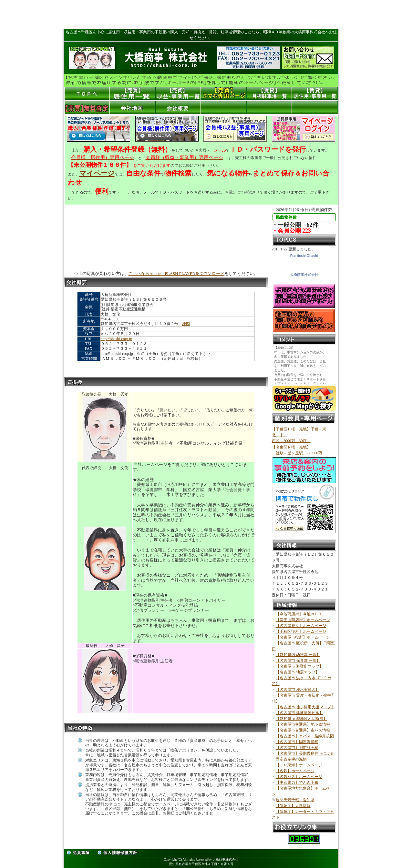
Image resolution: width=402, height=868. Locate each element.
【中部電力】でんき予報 (297, 782)
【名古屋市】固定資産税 (297, 742)
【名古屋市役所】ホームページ (303, 637)
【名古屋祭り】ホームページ (301, 626)
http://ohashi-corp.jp (117, 339)
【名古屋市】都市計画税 (297, 748)
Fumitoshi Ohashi (304, 256)
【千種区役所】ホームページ (301, 631)
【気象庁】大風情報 (293, 806)
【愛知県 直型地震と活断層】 (301, 719)
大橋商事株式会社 (304, 275)
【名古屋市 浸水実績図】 (298, 690)
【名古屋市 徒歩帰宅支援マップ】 (305, 707)
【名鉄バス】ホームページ (299, 777)
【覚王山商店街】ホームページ (303, 620)
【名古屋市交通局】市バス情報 (303, 730)
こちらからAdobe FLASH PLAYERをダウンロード (176, 273)
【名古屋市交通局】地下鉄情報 (303, 724)
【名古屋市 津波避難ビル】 (299, 713)
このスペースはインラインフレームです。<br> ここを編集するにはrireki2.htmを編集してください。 (304, 365)
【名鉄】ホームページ (295, 771)
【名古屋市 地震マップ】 (298, 672)
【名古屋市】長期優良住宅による (305, 753)
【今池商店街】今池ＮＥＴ (299, 614)
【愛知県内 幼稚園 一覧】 (298, 655)
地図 (186, 324)
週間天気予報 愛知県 (295, 800)
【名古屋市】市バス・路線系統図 (305, 736)
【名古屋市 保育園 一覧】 (298, 661)
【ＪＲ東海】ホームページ (299, 765)
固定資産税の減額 (291, 759)
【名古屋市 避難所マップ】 (299, 666)
